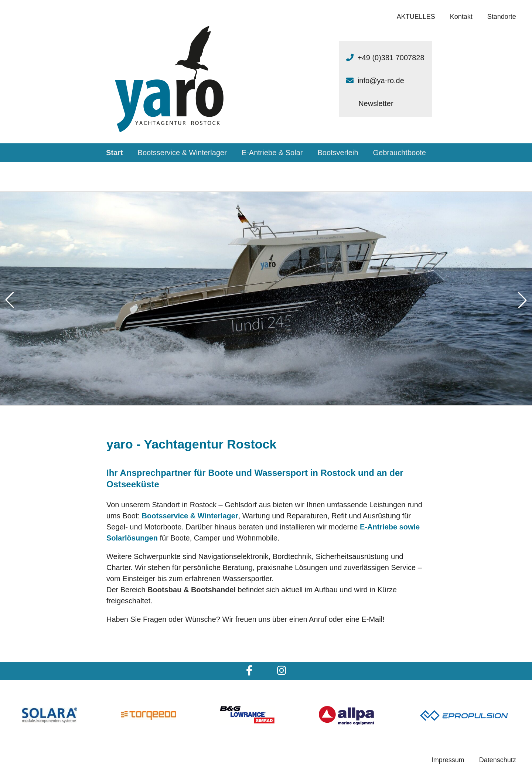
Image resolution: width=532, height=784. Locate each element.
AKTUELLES (416, 17)
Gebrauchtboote (400, 153)
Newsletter (376, 103)
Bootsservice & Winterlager (182, 153)
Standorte (502, 17)
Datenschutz (498, 760)
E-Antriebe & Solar (272, 153)
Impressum (448, 760)
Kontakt (461, 17)
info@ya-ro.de (381, 81)
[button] (10, 300)
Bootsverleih (338, 153)
